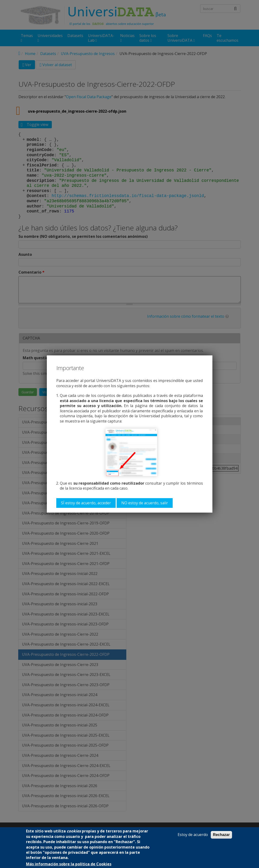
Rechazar (221, 835)
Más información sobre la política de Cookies (69, 864)
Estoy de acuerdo (193, 835)
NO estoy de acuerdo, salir (145, 503)
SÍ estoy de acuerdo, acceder (86, 503)
